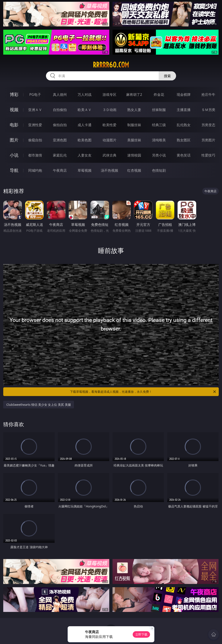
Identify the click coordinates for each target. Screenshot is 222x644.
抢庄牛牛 (208, 95)
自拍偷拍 (60, 110)
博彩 (14, 94)
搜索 (167, 76)
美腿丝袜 (134, 140)
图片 (14, 140)
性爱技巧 (208, 155)
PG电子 (35, 95)
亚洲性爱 (35, 125)
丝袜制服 (159, 110)
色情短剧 (159, 170)
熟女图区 (184, 140)
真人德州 (60, 95)
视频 (14, 110)
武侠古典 (109, 155)
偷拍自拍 (60, 125)
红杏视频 (134, 170)
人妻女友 (85, 155)
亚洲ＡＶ (35, 110)
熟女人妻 (134, 110)
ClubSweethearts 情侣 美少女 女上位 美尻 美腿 (38, 405)
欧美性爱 (109, 125)
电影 (14, 125)
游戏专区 (109, 95)
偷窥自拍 (35, 140)
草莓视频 (85, 170)
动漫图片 (109, 140)
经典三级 (159, 125)
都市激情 (35, 155)
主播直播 (184, 110)
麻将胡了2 (134, 95)
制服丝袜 (134, 125)
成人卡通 (85, 125)
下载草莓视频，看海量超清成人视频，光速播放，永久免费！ (143, 392)
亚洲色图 (60, 140)
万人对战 (85, 95)
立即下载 (141, 634)
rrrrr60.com (111, 65)
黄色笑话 (184, 155)
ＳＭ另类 (208, 110)
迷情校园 (134, 155)
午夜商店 (60, 170)
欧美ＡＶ (85, 110)
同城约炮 (35, 170)
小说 (14, 155)
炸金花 (159, 95)
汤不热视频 (109, 170)
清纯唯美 (159, 140)
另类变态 (208, 125)
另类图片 (208, 140)
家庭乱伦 (60, 155)
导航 (14, 170)
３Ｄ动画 (109, 110)
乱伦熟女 (184, 125)
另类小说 (159, 155)
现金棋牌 (184, 95)
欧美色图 (85, 140)
